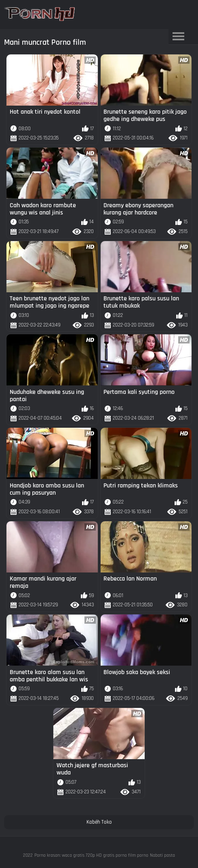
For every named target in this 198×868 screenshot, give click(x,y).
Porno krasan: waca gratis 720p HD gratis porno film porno (91, 855)
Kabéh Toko (99, 822)
